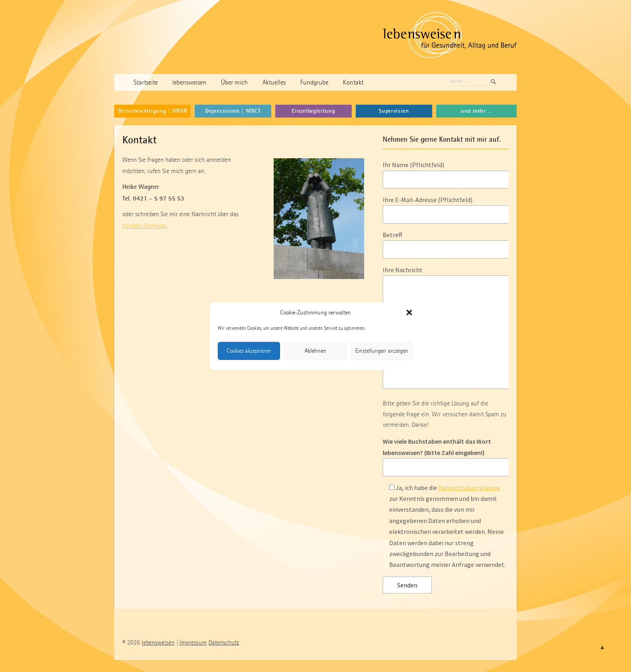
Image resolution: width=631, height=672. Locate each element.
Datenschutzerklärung (469, 488)
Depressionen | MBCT (233, 111)
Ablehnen (315, 351)
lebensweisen (189, 82)
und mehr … (476, 111)
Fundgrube (314, 82)
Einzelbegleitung (313, 111)
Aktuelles (274, 82)
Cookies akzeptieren (249, 351)
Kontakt (353, 82)
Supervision (394, 111)
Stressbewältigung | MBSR (153, 111)
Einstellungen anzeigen (382, 351)
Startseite (146, 82)
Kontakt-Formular (144, 226)
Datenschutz (224, 642)
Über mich (234, 82)
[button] (409, 312)
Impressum (193, 642)
